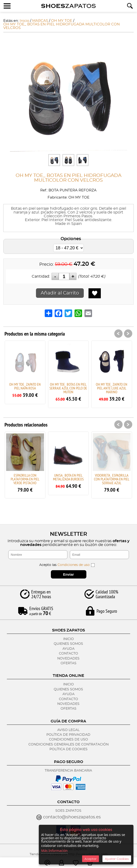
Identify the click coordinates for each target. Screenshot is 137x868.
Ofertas (68, 663)
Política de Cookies (68, 749)
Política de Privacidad (68, 735)
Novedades (68, 659)
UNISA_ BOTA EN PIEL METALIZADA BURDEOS (68, 477)
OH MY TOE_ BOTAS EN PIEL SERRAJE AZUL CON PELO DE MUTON (68, 388)
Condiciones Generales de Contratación (68, 745)
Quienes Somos (68, 644)
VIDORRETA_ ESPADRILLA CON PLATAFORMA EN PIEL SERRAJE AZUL (112, 479)
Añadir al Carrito (60, 293)
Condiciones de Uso (68, 740)
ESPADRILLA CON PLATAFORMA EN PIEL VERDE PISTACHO (25, 479)
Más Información (54, 851)
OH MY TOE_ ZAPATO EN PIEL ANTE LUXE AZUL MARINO (112, 388)
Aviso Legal (68, 730)
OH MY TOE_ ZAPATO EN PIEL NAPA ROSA (25, 386)
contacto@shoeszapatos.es (72, 817)
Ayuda (68, 649)
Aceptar (91, 859)
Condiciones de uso (74, 565)
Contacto (68, 654)
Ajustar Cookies (117, 859)
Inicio (68, 639)
